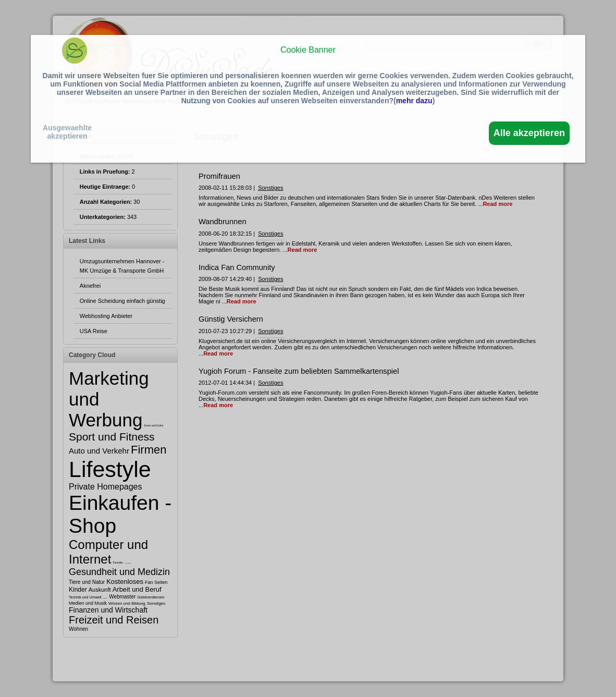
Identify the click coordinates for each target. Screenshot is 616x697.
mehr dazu (414, 101)
